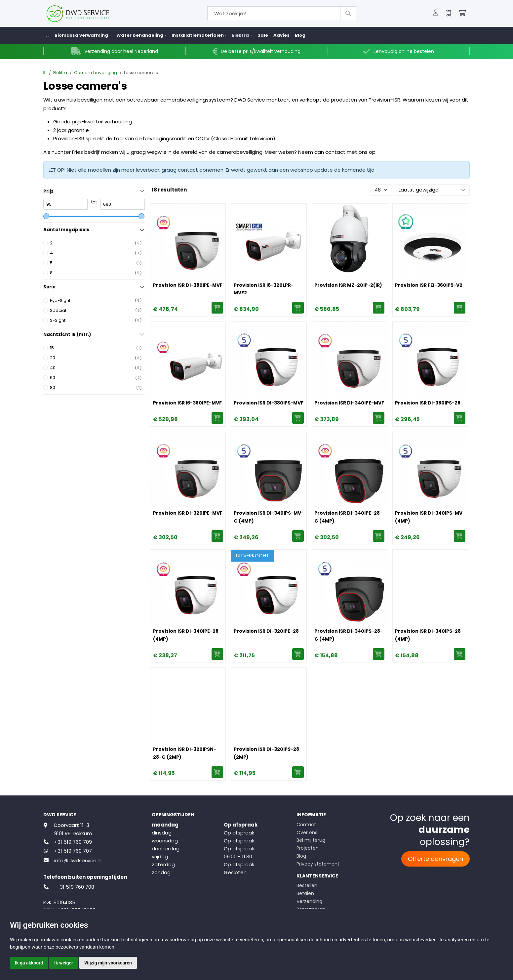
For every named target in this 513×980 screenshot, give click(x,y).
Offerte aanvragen (435, 859)
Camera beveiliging (96, 73)
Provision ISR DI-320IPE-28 (266, 631)
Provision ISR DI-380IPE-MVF (188, 285)
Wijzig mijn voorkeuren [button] (108, 963)
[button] (436, 14)
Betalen (305, 893)
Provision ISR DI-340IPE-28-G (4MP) (348, 517)
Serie (49, 287)
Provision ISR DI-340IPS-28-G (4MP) (349, 635)
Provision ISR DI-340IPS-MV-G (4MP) (269, 517)
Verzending (309, 901)
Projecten (308, 848)
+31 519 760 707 (73, 851)
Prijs (48, 191)
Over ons (307, 832)
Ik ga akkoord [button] (29, 963)
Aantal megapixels (66, 230)
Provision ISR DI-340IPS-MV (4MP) (429, 517)
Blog (300, 35)
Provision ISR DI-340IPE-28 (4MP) (186, 635)
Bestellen (307, 885)
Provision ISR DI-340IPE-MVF (349, 403)
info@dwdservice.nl (78, 860)
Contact (306, 825)
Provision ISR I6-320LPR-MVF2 (264, 289)
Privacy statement (318, 864)
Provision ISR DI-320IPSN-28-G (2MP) (185, 753)
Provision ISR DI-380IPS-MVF (269, 403)
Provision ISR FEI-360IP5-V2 (429, 285)
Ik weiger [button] (64, 963)
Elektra (60, 73)
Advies (281, 35)
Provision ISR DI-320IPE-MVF (188, 513)
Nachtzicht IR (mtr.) (67, 335)
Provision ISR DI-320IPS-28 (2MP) (266, 753)
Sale (263, 35)
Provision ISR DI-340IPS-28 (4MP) (428, 635)
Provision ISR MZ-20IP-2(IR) (348, 285)
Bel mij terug (311, 840)
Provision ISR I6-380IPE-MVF (187, 403)
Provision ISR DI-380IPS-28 (428, 403)
